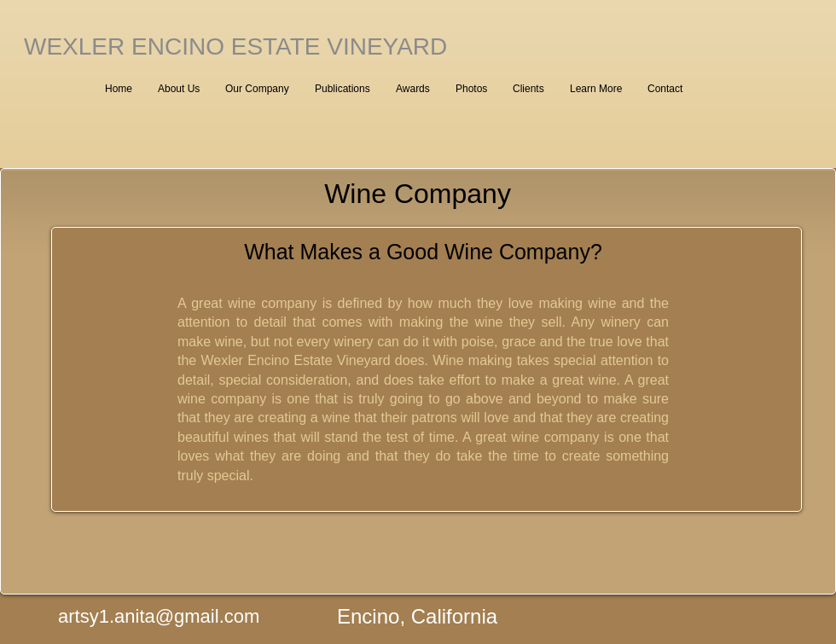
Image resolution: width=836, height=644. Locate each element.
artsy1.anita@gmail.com (159, 616)
